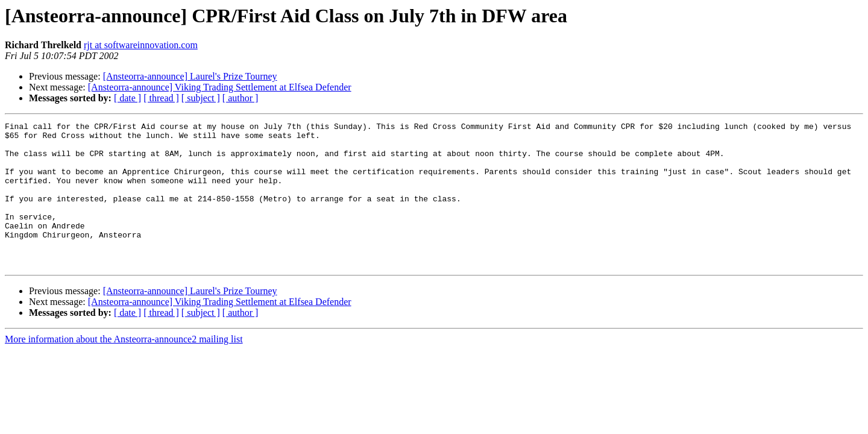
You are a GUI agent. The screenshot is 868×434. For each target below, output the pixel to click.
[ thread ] (161, 98)
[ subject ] (201, 98)
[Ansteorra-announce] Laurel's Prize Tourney (190, 76)
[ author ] (241, 98)
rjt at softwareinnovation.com (141, 45)
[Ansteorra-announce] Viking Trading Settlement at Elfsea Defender (220, 87)
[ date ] (127, 98)
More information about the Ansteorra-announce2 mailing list (124, 368)
